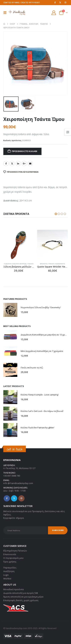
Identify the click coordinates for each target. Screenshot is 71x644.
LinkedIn (18, 163)
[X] (60, 2)
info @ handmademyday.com (18, 483)
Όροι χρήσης (10, 562)
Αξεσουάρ (7, 264)
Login (6, 575)
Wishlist (7, 579)
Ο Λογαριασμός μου (13, 558)
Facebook (6, 163)
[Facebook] (55, 2)
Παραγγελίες (10, 568)
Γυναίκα (30, 264)
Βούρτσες (23, 264)
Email (30, 163)
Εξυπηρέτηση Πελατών (15, 551)
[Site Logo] (17, 13)
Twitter (12, 163)
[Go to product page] (19, 245)
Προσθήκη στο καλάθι (24, 151)
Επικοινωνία (10, 554)
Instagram (21, 498)
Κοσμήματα (60, 264)
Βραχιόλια (44, 264)
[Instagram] (65, 2)
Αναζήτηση (9, 571)
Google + (24, 163)
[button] (6, 13)
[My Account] (54, 13)
